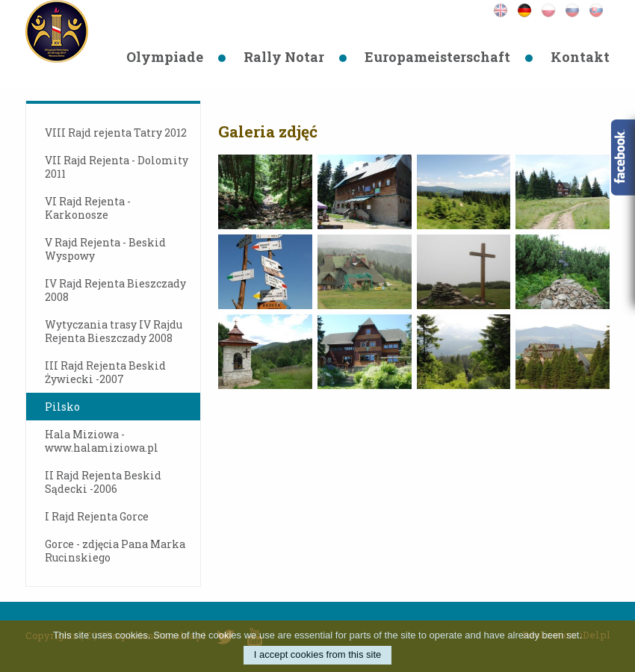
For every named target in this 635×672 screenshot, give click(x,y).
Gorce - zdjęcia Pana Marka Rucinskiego (115, 551)
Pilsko (62, 407)
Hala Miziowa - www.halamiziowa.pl (102, 441)
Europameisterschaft (437, 57)
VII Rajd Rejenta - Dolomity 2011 (117, 167)
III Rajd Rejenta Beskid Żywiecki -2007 (105, 372)
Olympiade (165, 57)
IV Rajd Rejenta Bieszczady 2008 (115, 290)
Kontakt (580, 57)
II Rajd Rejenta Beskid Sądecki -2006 (103, 482)
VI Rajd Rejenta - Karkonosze (88, 208)
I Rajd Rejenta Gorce (97, 516)
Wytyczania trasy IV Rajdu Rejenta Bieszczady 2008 (114, 331)
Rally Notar (284, 57)
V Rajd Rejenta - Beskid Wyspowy (105, 249)
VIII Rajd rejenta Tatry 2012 (116, 133)
